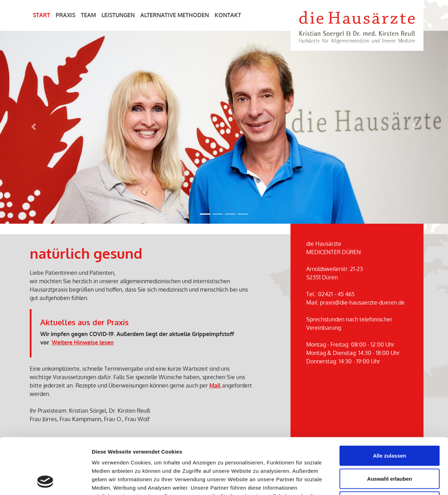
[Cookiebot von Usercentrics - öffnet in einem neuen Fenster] (45, 481)
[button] (34, 127)
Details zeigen (372, 481)
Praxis (65, 15)
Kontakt (228, 15)
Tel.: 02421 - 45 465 (330, 294)
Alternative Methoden (175, 15)
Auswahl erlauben (390, 426)
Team (88, 15)
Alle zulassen (389, 403)
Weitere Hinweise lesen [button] (83, 342)
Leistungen (118, 15)
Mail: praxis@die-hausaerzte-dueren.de (355, 302)
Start (41, 15)
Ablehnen (390, 449)
